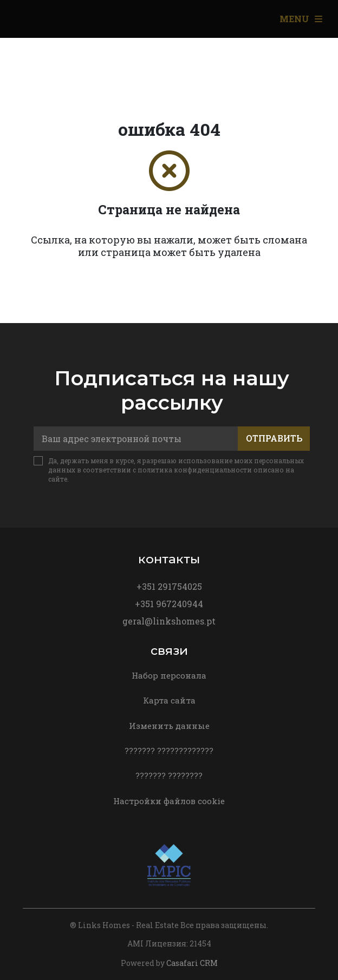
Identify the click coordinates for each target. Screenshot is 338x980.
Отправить (274, 438)
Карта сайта (169, 700)
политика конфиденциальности (195, 470)
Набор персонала (169, 675)
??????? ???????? (169, 775)
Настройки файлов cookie (169, 801)
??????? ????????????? (169, 751)
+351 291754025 (169, 586)
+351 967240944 (169, 604)
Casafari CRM (192, 963)
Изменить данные (169, 726)
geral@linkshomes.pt (169, 621)
